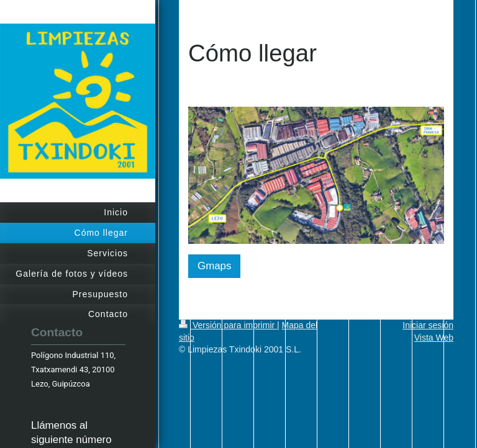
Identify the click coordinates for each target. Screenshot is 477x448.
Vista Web (434, 338)
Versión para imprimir (228, 325)
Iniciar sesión (428, 325)
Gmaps (214, 266)
